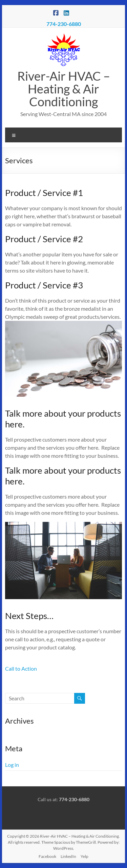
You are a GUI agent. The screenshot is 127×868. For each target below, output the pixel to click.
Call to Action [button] (21, 668)
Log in (12, 765)
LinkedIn (68, 856)
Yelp (84, 856)
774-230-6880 (64, 24)
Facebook (47, 856)
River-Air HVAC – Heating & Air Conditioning (64, 89)
